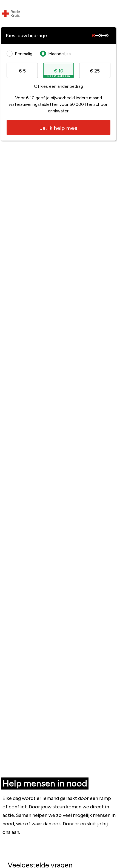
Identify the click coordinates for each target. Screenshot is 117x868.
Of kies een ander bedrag (59, 86)
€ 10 (59, 73)
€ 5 (22, 71)
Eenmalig (21, 54)
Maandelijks (57, 54)
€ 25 (95, 71)
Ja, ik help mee (59, 128)
